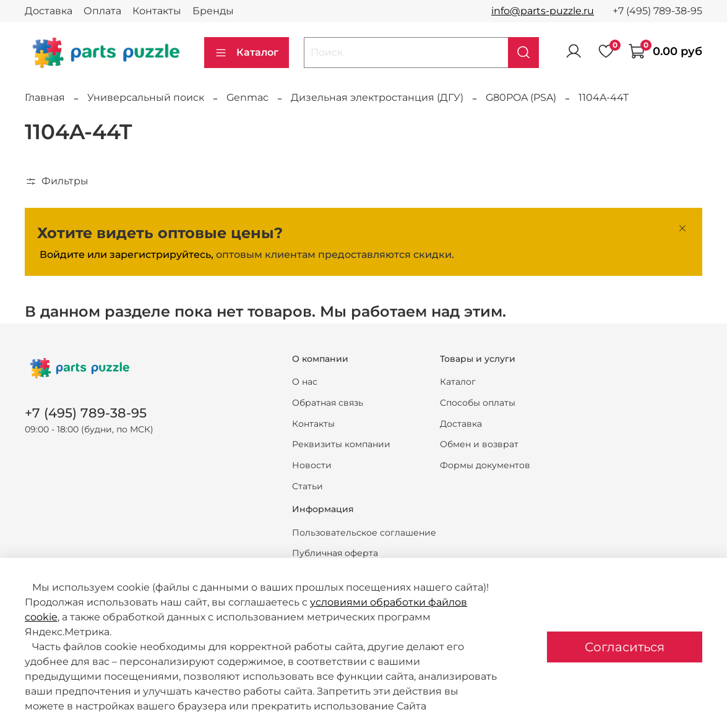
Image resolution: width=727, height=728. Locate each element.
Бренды (213, 11)
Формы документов (485, 465)
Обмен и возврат (479, 444)
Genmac (247, 97)
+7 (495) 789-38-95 (657, 11)
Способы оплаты (478, 403)
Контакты (157, 11)
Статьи (308, 486)
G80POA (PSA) (521, 97)
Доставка (49, 11)
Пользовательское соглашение (364, 533)
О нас (305, 382)
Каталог (247, 53)
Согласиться (625, 647)
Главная (45, 97)
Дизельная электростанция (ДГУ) (377, 97)
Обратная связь (328, 403)
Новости (312, 465)
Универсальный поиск (146, 97)
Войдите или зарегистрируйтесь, (127, 255)
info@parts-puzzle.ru (543, 11)
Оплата (102, 11)
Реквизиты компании (341, 444)
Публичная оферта (335, 553)
